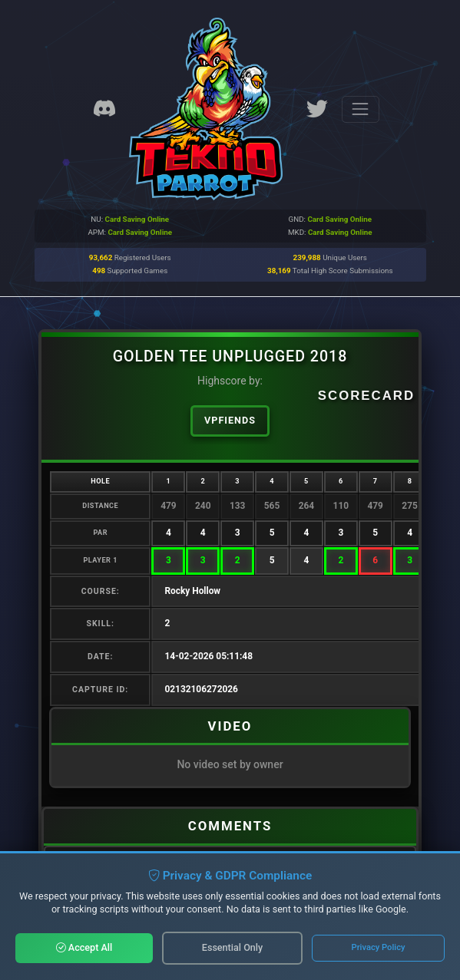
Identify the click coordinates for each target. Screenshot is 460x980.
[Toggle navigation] (361, 109)
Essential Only (232, 947)
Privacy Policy (379, 947)
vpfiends (230, 420)
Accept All (84, 947)
